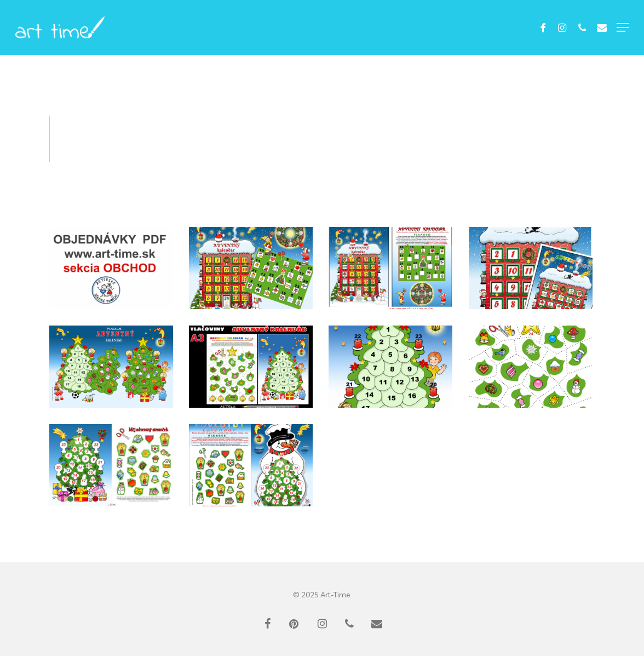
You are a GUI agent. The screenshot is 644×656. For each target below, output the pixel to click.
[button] (623, 27)
